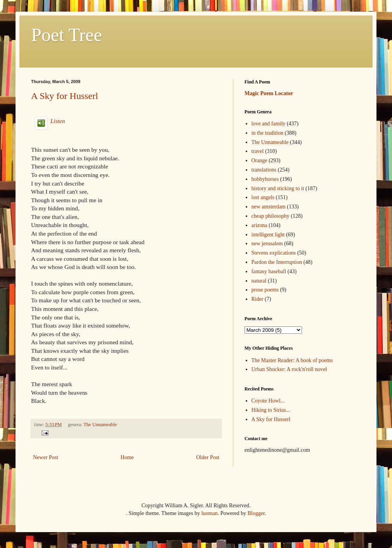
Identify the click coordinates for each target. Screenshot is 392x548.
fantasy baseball (269, 271)
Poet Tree (67, 35)
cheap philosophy (271, 216)
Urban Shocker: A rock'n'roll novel (289, 369)
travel (258, 151)
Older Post (208, 457)
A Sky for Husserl (65, 96)
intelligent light (268, 235)
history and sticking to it (278, 188)
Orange (259, 160)
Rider (258, 299)
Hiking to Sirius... (271, 410)
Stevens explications (274, 253)
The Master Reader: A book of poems (292, 360)
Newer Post (46, 457)
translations (264, 170)
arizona (259, 225)
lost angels (263, 197)
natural (259, 281)
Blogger (256, 513)
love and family (269, 124)
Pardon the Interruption (277, 262)
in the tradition (267, 133)
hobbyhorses (265, 179)
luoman (210, 513)
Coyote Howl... (268, 401)
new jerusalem (267, 244)
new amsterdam (269, 207)
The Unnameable (100, 425)
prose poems (265, 290)
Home (127, 457)
